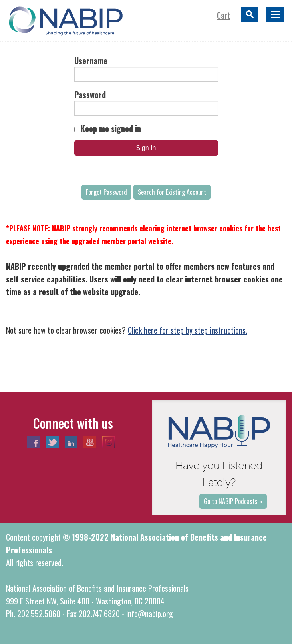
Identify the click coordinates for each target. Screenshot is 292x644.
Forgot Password (106, 192)
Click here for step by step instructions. (188, 330)
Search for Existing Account (172, 192)
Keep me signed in (111, 128)
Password (90, 95)
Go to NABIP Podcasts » (233, 501)
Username (91, 61)
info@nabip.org (150, 614)
